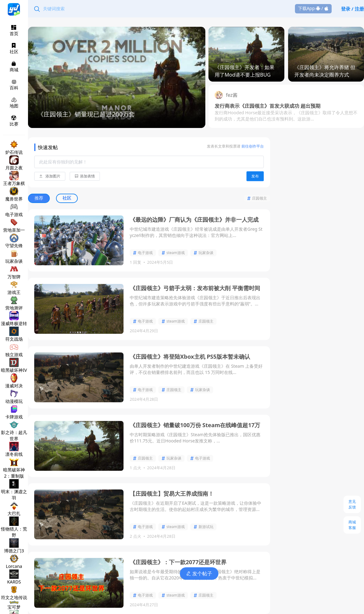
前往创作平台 (252, 146)
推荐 (39, 198)
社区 (67, 198)
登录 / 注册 (352, 9)
